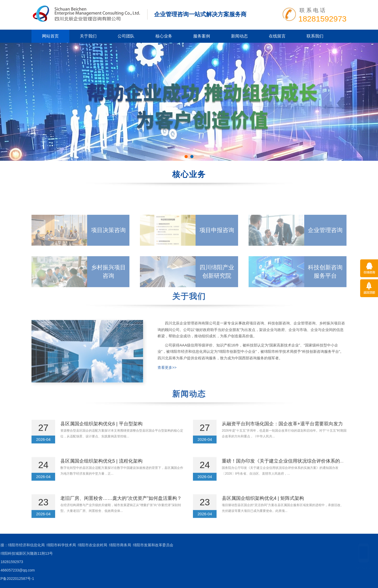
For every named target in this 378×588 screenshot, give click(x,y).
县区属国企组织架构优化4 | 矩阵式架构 (263, 511)
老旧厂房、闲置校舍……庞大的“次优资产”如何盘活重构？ (121, 511)
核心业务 (164, 36)
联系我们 (315, 36)
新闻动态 (239, 36)
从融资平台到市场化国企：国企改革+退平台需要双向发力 (282, 436)
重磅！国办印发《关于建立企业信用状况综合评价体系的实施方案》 (293, 474)
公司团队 (126, 36)
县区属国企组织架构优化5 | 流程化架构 (101, 474)
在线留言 (277, 36)
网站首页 (50, 36)
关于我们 (88, 36)
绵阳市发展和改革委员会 (32, 545)
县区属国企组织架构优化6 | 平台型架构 (101, 436)
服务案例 (202, 36)
